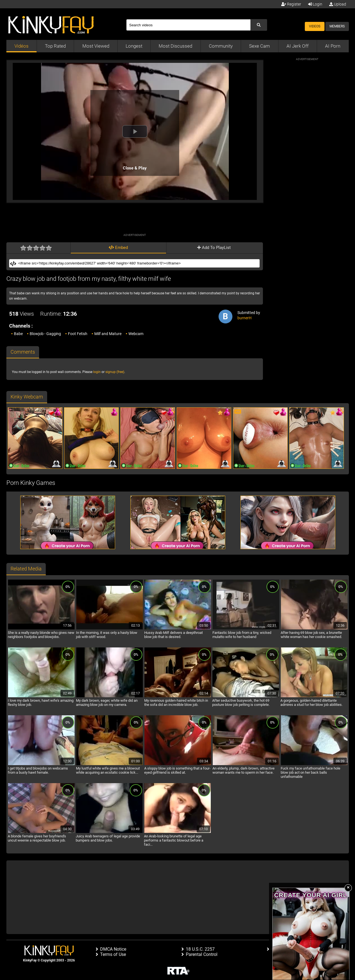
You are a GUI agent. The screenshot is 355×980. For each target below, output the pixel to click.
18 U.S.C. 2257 (200, 949)
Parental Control (202, 954)
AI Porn (333, 46)
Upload (338, 4)
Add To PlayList (214, 248)
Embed (118, 248)
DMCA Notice (113, 949)
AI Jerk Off (298, 46)
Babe (18, 334)
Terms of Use (113, 954)
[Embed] (138, 263)
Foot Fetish (78, 334)
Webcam (136, 334)
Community (221, 46)
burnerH (244, 318)
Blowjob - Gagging (45, 334)
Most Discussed (175, 46)
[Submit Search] (259, 25)
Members (337, 26)
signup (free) (115, 372)
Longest (134, 46)
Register (291, 4)
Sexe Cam (259, 46)
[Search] (188, 25)
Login (315, 4)
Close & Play (135, 168)
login (97, 372)
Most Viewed (96, 46)
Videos (315, 26)
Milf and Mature (108, 334)
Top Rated (55, 46)
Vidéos (21, 46)
